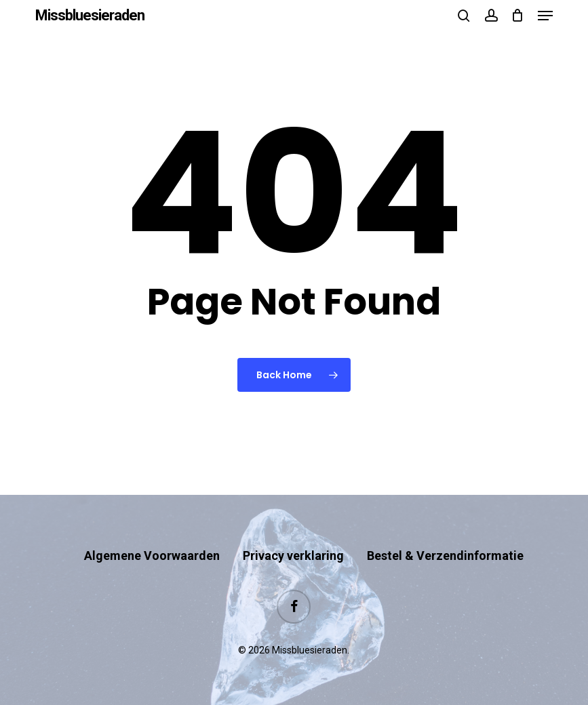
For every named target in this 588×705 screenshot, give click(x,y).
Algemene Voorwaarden (152, 556)
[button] (545, 16)
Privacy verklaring (293, 556)
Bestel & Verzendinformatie (445, 556)
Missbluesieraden (90, 16)
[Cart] (518, 16)
